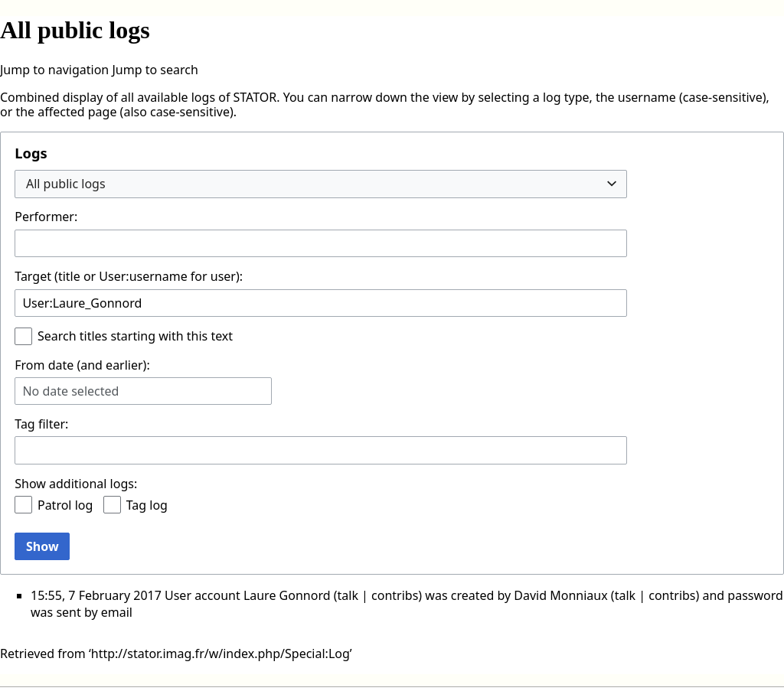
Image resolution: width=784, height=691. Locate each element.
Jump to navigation (54, 70)
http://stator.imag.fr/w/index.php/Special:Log (220, 654)
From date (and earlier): (82, 365)
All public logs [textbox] (66, 184)
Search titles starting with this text (135, 336)
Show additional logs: (76, 484)
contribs (395, 595)
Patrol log (65, 505)
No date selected (70, 391)
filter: (41, 424)
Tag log (147, 505)
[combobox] (321, 184)
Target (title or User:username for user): (129, 276)
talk (348, 595)
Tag (24, 424)
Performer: (46, 217)
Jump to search (155, 70)
